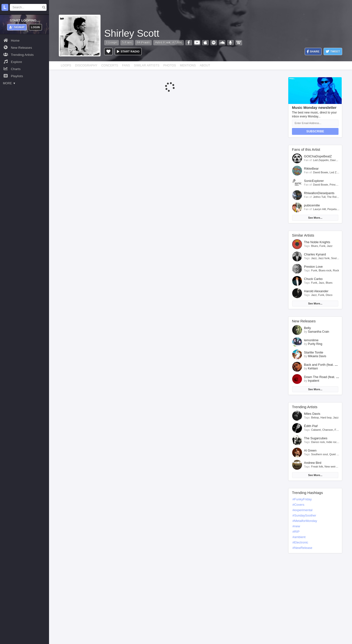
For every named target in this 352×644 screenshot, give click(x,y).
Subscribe (315, 131)
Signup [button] (17, 27)
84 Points (143, 43)
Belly (307, 328)
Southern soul (319, 454)
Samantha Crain (319, 332)
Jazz (330, 246)
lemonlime (311, 340)
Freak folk (317, 467)
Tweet (333, 52)
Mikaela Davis (317, 356)
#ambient (299, 537)
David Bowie (338, 160)
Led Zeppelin (321, 160)
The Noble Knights (317, 242)
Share (313, 52)
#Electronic (300, 542)
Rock (336, 270)
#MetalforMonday (305, 521)
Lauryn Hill (319, 209)
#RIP (296, 532)
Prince (333, 185)
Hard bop (326, 417)
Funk (322, 246)
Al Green (310, 450)
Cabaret (316, 430)
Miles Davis (312, 414)
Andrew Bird (313, 463)
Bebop (315, 417)
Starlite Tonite (314, 352)
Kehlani (313, 368)
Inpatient (314, 381)
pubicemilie (312, 205)
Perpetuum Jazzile (338, 209)
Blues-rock (325, 270)
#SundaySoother (304, 515)
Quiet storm (336, 454)
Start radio (128, 51)
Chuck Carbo (313, 279)
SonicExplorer (314, 181)
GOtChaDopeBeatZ (318, 156)
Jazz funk (324, 258)
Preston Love (313, 267)
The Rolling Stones (338, 197)
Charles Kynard (315, 254)
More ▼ (9, 83)
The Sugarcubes (316, 438)
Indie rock (332, 442)
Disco (329, 295)
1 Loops (112, 43)
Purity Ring (315, 344)
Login (36, 27)
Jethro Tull (319, 197)
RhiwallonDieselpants (319, 193)
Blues (314, 246)
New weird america (336, 467)
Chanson (328, 430)
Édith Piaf (311, 426)
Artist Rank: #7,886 (169, 43)
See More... (315, 218)
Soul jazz (337, 258)
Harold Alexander (316, 291)
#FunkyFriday (302, 499)
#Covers (298, 505)
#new (296, 526)
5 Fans (127, 43)
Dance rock (318, 442)
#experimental (302, 510)
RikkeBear (311, 169)
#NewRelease (302, 548)
